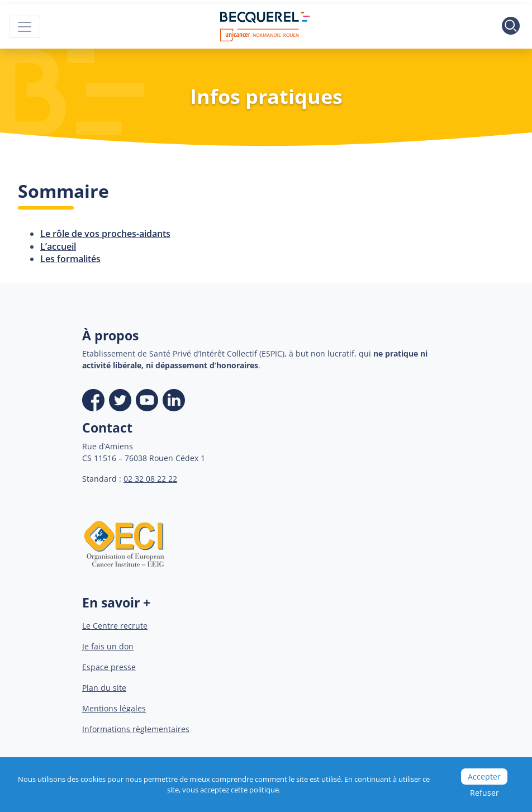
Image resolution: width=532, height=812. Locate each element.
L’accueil (58, 246)
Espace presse (109, 667)
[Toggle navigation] (25, 27)
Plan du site (104, 688)
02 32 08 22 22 (150, 479)
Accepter (484, 777)
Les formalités (70, 259)
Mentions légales (114, 708)
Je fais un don (108, 646)
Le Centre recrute (115, 626)
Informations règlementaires (136, 729)
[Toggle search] (511, 27)
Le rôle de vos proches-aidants (105, 234)
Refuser (484, 793)
